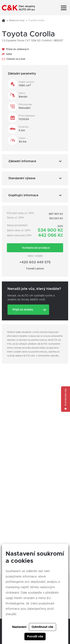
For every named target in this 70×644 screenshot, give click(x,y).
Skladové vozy (17, 20)
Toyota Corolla (36, 20)
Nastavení (19, 627)
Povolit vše (35, 637)
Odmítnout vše (42, 627)
